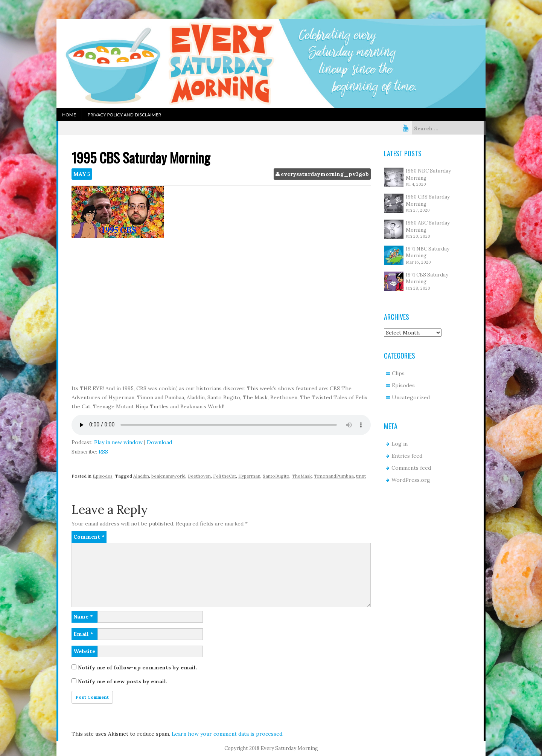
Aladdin (141, 476)
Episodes (103, 476)
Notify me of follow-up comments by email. (138, 667)
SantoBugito (276, 476)
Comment (89, 537)
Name (83, 617)
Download (159, 442)
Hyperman (249, 476)
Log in (400, 444)
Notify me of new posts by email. (123, 681)
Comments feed (411, 468)
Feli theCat (225, 476)
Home (69, 115)
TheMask (302, 476)
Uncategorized (411, 397)
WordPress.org (411, 480)
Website (84, 651)
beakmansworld (168, 476)
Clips (398, 373)
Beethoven (199, 476)
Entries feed (407, 456)
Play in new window (118, 442)
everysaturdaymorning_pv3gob (325, 174)
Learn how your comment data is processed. (228, 734)
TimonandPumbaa (334, 476)
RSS (103, 452)
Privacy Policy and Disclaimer (124, 115)
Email (83, 634)
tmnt (361, 476)
